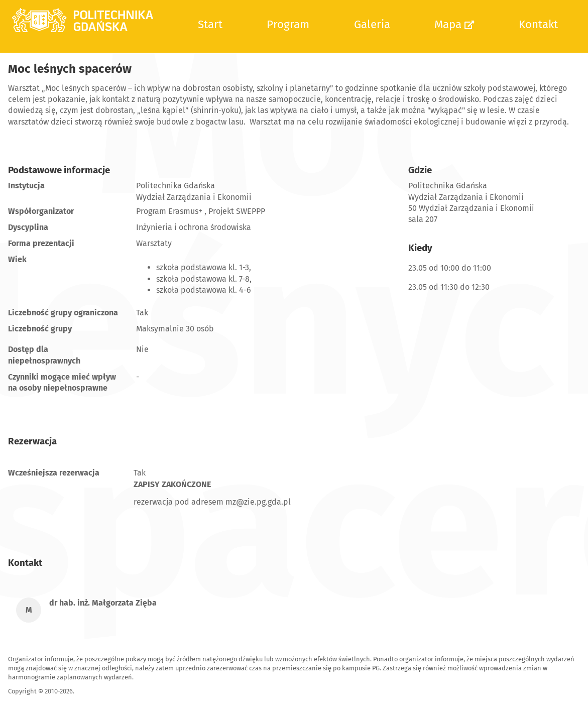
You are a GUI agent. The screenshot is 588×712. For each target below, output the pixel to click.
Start (210, 24)
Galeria (372, 24)
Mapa (454, 24)
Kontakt (538, 24)
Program (288, 24)
